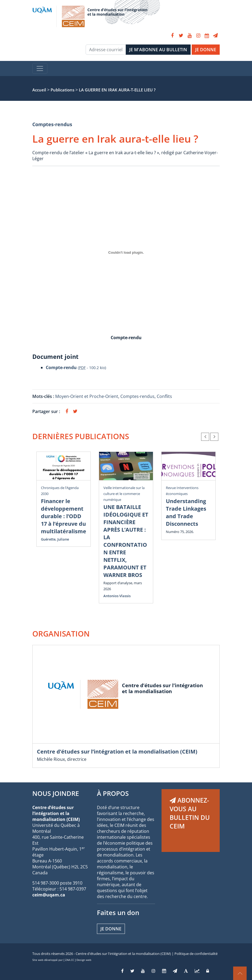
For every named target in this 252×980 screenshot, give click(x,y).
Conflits (164, 396)
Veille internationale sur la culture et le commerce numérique (124, 494)
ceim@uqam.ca (49, 895)
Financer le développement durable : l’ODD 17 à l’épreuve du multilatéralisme (64, 516)
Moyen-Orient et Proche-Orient (87, 396)
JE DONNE (206, 50)
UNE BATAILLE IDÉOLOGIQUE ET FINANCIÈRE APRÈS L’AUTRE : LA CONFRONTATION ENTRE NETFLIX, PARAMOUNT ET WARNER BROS (126, 541)
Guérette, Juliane (55, 539)
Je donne (111, 929)
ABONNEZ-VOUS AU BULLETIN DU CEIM (190, 813)
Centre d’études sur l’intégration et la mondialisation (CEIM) (117, 752)
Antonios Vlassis (117, 596)
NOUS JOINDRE (56, 793)
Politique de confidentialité (196, 954)
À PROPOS (113, 793)
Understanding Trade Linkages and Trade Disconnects (186, 512)
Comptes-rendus (52, 124)
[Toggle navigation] (40, 68)
